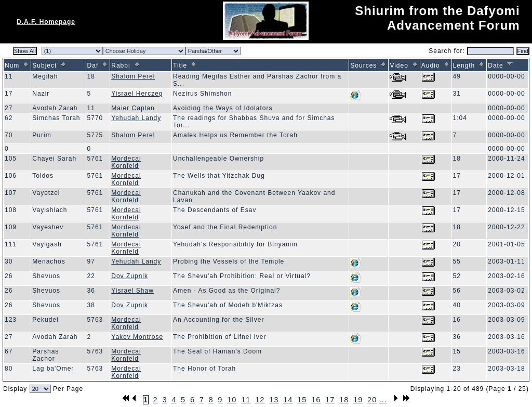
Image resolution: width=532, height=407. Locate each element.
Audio (436, 65)
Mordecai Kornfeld (126, 162)
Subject (50, 65)
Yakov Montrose (137, 337)
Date (501, 65)
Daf (98, 65)
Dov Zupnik (130, 276)
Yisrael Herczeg (137, 94)
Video (404, 65)
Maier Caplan (133, 108)
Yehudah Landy (136, 118)
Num (17, 65)
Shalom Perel (133, 76)
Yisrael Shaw (132, 291)
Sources (369, 65)
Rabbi (126, 65)
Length (469, 65)
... (383, 400)
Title (185, 65)
